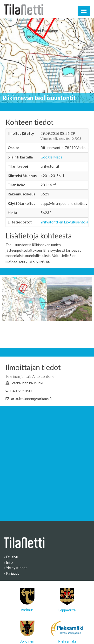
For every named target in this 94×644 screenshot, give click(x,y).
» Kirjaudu (12, 573)
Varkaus (27, 600)
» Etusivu (11, 557)
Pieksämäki (67, 632)
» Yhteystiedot (15, 568)
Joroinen (27, 632)
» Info (8, 562)
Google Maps (51, 157)
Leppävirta (67, 600)
